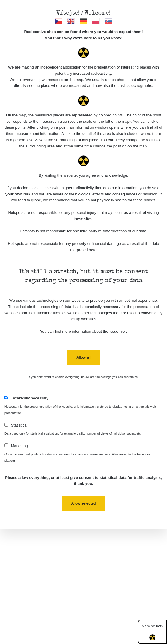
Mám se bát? (152, 632)
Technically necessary (30, 398)
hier (123, 331)
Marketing (19, 446)
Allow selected (83, 503)
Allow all (83, 357)
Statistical (19, 425)
